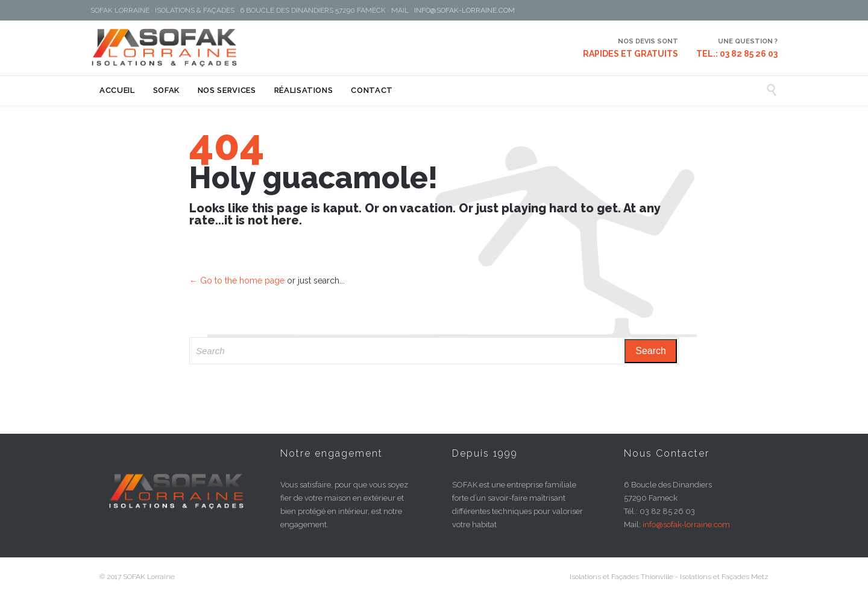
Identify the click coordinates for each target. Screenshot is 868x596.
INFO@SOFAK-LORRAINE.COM (464, 10)
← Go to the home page (237, 281)
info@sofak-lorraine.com (686, 525)
